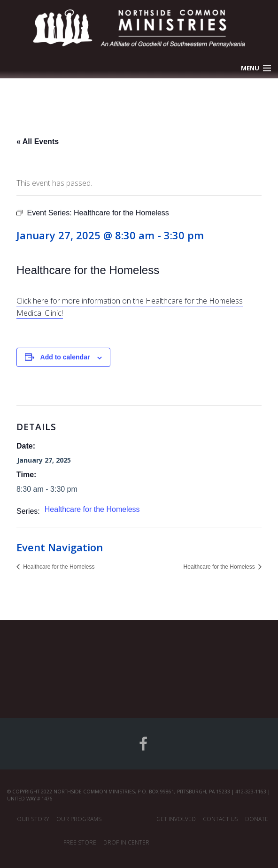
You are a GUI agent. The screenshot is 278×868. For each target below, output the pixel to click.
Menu (250, 68)
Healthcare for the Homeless (92, 509)
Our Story (33, 819)
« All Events (38, 141)
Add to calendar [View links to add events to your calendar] (65, 357)
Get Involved (176, 819)
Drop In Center (126, 842)
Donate (257, 819)
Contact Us (220, 819)
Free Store (80, 842)
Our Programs (79, 819)
